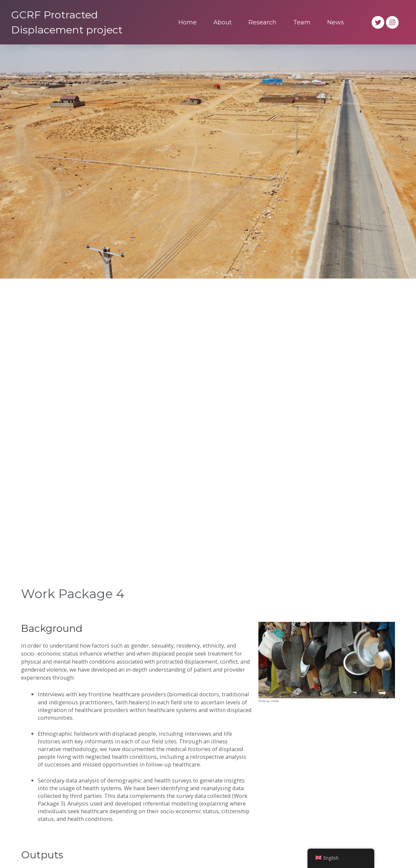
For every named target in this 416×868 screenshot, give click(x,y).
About (223, 22)
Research (262, 22)
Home (187, 22)
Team (302, 22)
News (336, 22)
